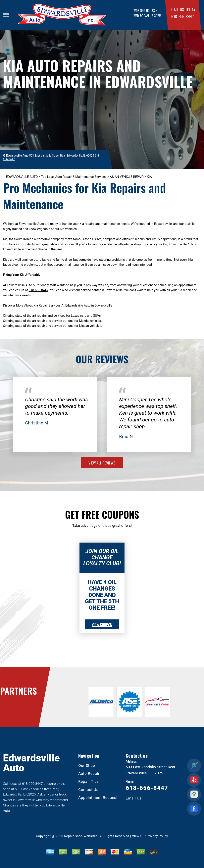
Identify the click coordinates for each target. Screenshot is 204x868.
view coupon (102, 624)
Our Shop (87, 766)
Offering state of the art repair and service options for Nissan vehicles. (52, 326)
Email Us (134, 798)
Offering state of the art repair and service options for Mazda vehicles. (52, 321)
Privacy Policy (157, 836)
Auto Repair (89, 773)
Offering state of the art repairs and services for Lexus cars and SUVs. (52, 316)
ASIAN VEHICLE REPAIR (127, 177)
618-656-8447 (182, 16)
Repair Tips (89, 781)
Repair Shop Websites (81, 836)
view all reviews (102, 463)
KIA (149, 177)
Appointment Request (98, 798)
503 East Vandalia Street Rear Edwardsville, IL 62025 (62, 156)
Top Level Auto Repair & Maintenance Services (74, 177)
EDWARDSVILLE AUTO (22, 177)
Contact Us (88, 790)
